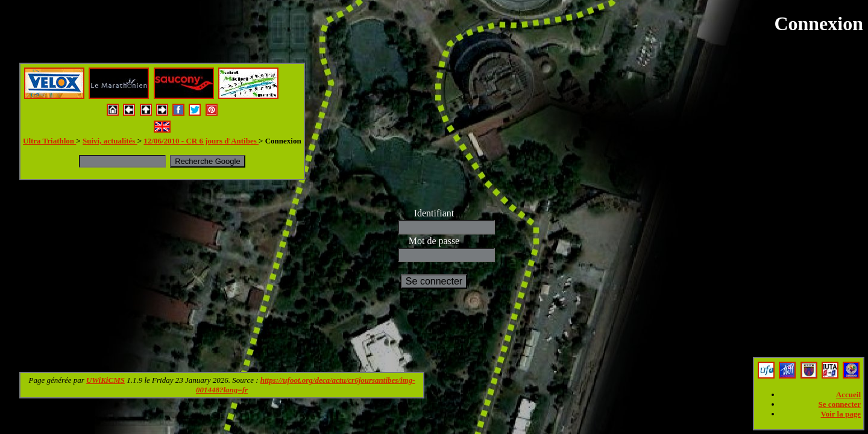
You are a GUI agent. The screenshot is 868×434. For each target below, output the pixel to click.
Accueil (848, 395)
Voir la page (841, 414)
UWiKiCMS (105, 380)
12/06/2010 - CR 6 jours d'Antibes (201, 141)
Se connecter (840, 404)
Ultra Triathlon (49, 141)
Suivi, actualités (110, 141)
